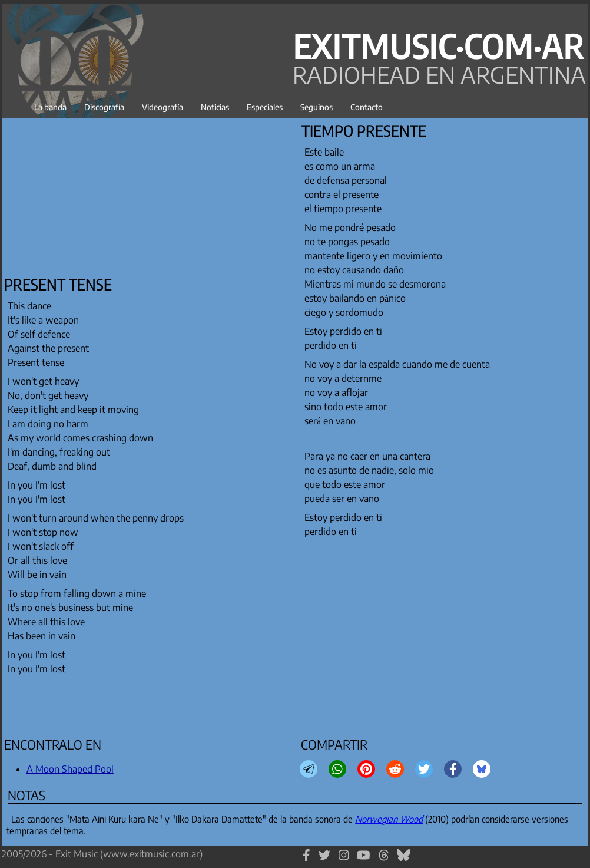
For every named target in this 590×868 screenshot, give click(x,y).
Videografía (163, 107)
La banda (50, 107)
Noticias (215, 107)
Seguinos (316, 107)
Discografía (104, 107)
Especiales (265, 107)
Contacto (367, 107)
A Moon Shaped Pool (70, 769)
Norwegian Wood (389, 819)
